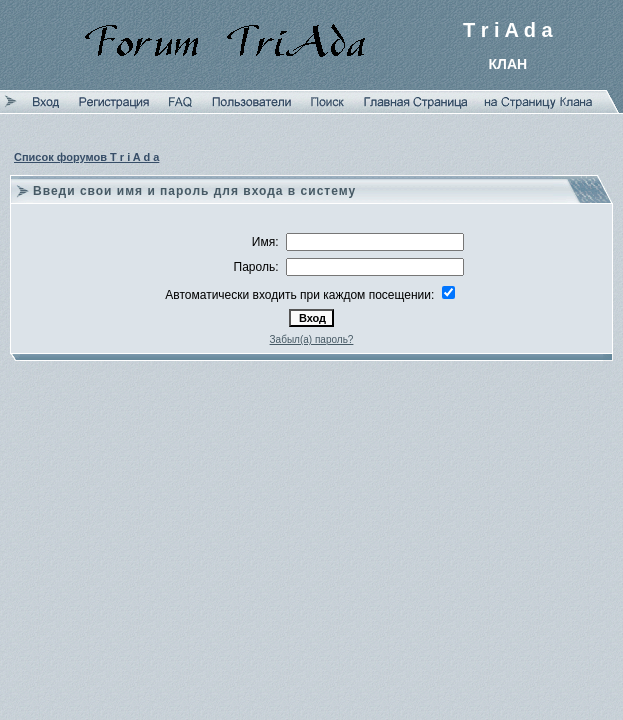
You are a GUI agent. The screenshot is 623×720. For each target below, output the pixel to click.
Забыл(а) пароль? (312, 339)
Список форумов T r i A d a (86, 157)
